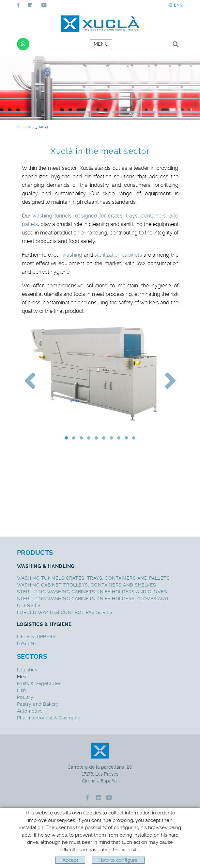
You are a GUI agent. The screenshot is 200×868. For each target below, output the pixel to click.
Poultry (25, 697)
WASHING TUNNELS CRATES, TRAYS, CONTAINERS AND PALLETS (93, 578)
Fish (22, 690)
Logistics (27, 670)
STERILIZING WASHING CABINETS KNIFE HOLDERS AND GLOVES (92, 592)
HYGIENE (27, 643)
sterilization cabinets (118, 255)
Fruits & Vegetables (39, 683)
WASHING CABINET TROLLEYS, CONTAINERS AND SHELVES (87, 585)
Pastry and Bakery (38, 704)
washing (72, 255)
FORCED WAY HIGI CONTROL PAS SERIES (65, 612)
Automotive (30, 711)
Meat (23, 677)
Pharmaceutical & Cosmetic (49, 718)
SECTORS (25, 127)
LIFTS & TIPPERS (36, 636)
